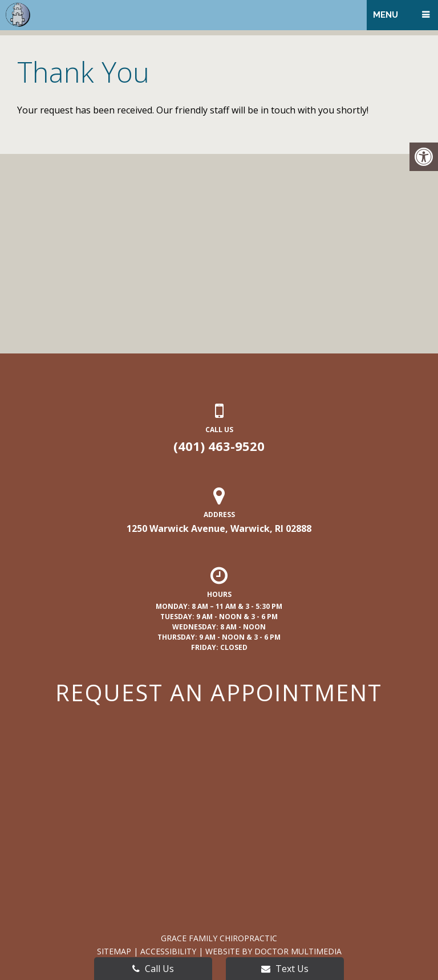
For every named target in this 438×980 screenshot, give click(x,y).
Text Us (285, 969)
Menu (386, 15)
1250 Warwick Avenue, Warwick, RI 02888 (219, 528)
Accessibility (168, 951)
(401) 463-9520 (219, 446)
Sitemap (114, 951)
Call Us (153, 969)
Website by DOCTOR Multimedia (273, 951)
